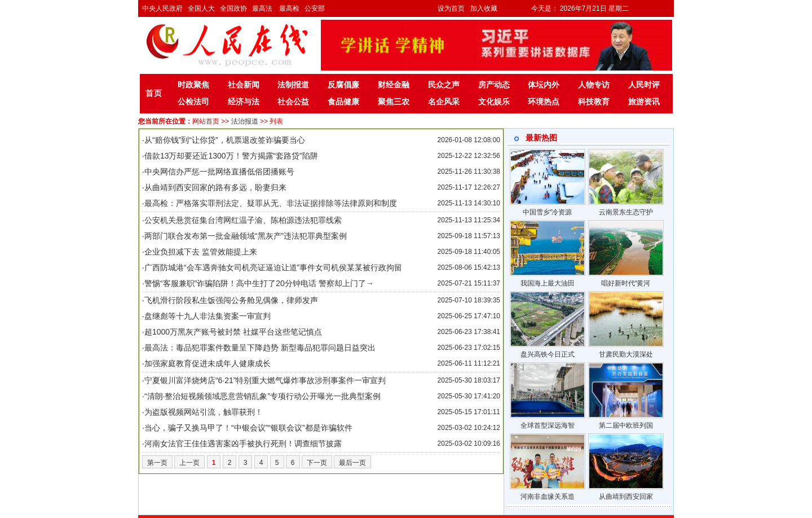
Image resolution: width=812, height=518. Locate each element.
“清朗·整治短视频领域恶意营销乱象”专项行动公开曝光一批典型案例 (262, 396)
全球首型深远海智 (548, 425)
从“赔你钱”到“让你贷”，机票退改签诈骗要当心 (225, 140)
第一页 (157, 463)
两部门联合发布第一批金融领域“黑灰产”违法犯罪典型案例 (246, 236)
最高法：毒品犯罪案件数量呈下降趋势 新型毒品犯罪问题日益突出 (260, 348)
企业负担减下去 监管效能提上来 (201, 252)
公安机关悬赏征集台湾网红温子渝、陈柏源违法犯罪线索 (243, 220)
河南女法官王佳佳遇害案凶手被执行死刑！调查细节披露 (243, 444)
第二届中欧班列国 (626, 425)
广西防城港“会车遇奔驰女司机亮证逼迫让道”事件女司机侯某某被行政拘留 (273, 267)
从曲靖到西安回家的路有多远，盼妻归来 (215, 187)
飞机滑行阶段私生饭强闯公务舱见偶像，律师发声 (231, 300)
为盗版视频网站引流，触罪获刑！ (204, 412)
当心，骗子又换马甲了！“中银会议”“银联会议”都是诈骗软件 (248, 428)
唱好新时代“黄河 (626, 283)
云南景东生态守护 (626, 212)
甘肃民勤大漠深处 (626, 354)
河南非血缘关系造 (548, 497)
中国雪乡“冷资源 (548, 212)
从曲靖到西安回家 (626, 497)
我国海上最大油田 (548, 283)
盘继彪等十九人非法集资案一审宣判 (208, 316)
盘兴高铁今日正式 (548, 354)
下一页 (317, 463)
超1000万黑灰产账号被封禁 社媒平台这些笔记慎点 (233, 332)
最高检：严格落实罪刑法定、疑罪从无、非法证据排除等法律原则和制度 (271, 203)
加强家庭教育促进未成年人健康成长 (208, 363)
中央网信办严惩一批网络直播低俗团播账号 (219, 172)
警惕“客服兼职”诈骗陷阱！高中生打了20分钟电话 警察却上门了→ (259, 283)
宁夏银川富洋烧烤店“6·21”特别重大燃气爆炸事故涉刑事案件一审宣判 (265, 380)
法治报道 (245, 121)
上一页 (189, 463)
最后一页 (352, 463)
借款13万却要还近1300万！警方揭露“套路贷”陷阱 (231, 156)
